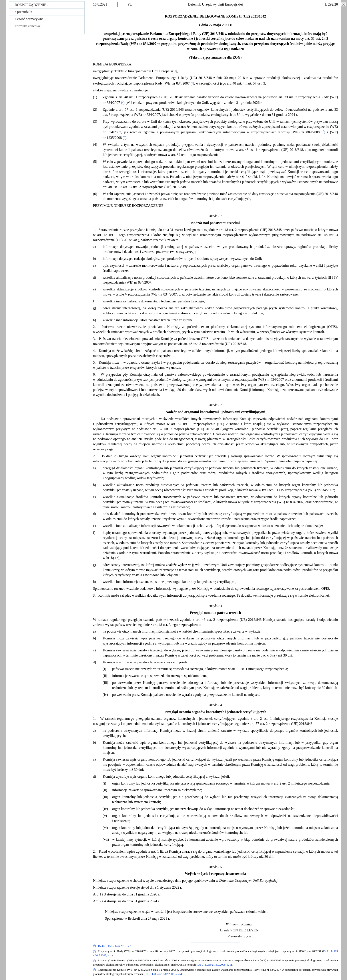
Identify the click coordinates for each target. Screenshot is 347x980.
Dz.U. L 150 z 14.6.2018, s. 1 (115, 946)
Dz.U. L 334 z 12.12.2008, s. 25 (163, 974)
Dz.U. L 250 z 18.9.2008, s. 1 (214, 965)
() (192, 84)
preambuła (23, 12)
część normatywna (29, 19)
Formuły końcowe (28, 26)
